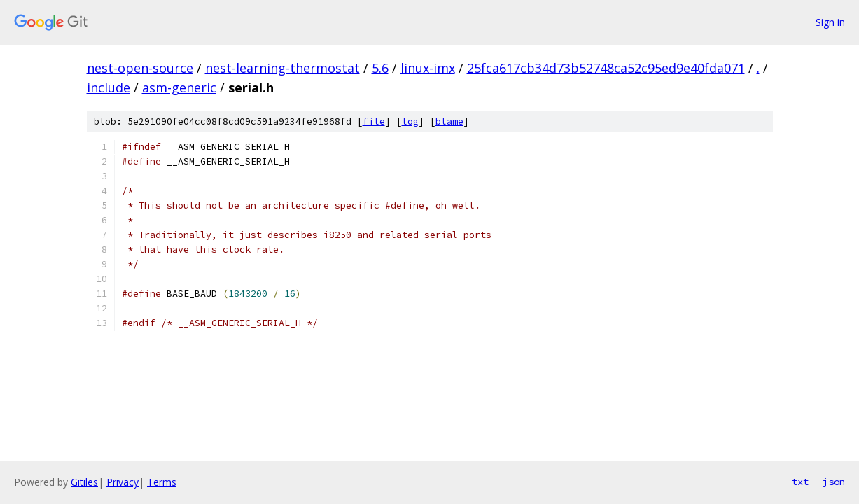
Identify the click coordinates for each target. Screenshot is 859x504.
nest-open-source (140, 68)
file (374, 121)
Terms (162, 482)
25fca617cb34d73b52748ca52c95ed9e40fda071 (606, 68)
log (410, 121)
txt (800, 482)
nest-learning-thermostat (282, 68)
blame (449, 121)
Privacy (123, 482)
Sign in (830, 22)
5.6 (380, 68)
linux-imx (428, 68)
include (109, 87)
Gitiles (84, 482)
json (834, 482)
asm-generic (179, 87)
